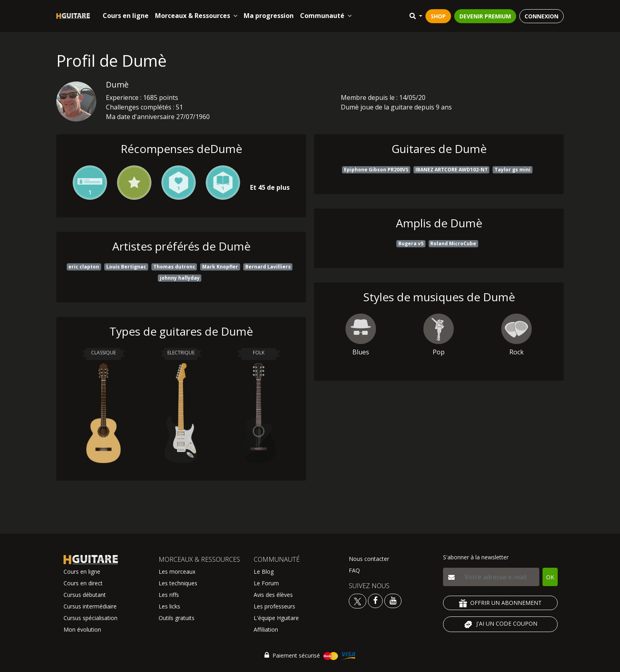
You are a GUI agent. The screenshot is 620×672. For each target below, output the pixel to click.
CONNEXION (542, 16)
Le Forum (266, 583)
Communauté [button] (326, 16)
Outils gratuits (177, 618)
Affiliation (266, 629)
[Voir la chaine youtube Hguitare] (393, 600)
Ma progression (269, 16)
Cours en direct (83, 583)
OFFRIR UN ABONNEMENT (500, 603)
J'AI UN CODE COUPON (500, 624)
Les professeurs (274, 606)
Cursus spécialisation (90, 618)
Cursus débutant (85, 595)
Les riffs (169, 595)
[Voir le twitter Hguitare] (358, 600)
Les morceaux (177, 572)
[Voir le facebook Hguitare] (375, 600)
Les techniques (178, 583)
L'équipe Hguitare (276, 618)
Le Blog (264, 572)
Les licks (169, 606)
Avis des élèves (273, 595)
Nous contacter (369, 559)
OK (550, 577)
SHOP (438, 16)
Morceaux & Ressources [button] (196, 16)
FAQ (354, 570)
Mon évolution (82, 629)
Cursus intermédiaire (90, 606)
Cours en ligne (126, 16)
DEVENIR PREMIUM (485, 16)
